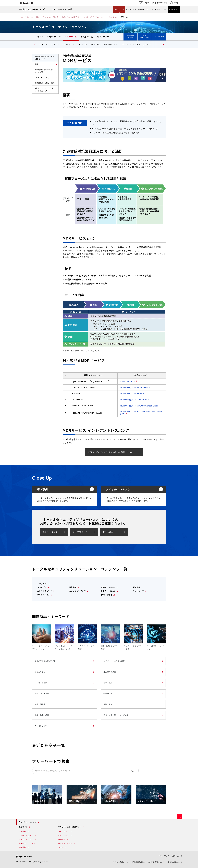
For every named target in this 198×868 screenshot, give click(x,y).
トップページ (43, 584)
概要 (36, 64)
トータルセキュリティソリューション (93, 17)
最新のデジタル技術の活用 (71, 17)
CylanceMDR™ (127, 381)
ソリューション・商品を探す (51, 17)
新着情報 (137, 587)
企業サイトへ (174, 9)
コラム (164, 9)
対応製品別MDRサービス (45, 83)
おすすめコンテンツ (100, 37)
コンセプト (38, 37)
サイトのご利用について (121, 862)
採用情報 (22, 847)
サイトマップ (138, 591)
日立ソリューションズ (27, 822)
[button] (163, 44)
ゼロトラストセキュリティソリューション (98, 44)
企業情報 (22, 831)
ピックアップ (131, 9)
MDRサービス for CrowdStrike (134, 400)
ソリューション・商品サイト (70, 827)
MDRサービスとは (42, 78)
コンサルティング (54, 37)
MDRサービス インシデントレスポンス (44, 90)
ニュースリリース (26, 835)
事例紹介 (141, 9)
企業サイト (23, 827)
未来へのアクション (27, 843)
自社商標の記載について (156, 862)
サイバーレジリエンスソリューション (57, 44)
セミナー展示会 (131, 37)
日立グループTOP (24, 857)
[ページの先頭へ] (180, 817)
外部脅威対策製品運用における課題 (44, 71)
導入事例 (85, 37)
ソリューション (112, 17)
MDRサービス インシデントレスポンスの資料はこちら (110, 452)
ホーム (21, 17)
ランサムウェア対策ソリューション (138, 44)
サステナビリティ (26, 839)
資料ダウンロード (145, 37)
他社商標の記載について (174, 862)
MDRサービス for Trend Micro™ (135, 388)
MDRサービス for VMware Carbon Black (139, 406)
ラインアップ (119, 9)
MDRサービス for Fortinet (132, 394)
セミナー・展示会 (153, 9)
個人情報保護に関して (138, 862)
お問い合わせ (159, 37)
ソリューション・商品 (62, 9)
